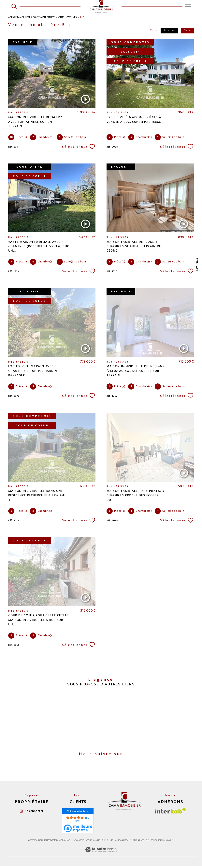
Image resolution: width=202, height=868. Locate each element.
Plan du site (107, 842)
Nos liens (145, 842)
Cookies (170, 842)
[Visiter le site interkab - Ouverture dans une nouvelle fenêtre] (170, 813)
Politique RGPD (158, 842)
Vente (61, 17)
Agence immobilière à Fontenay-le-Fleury (32, 17)
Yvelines (72, 17)
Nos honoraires (93, 842)
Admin (136, 842)
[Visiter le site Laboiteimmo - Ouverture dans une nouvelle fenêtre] (101, 856)
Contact (197, 265)
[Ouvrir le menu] (188, 6)
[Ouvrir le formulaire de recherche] (14, 6)
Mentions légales (123, 842)
